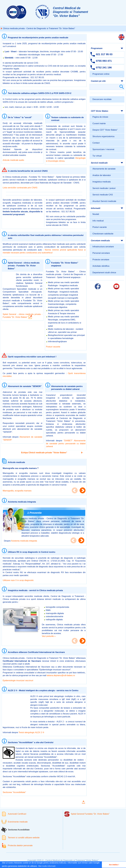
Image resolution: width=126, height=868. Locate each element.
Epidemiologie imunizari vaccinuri (18, 680)
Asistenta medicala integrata (24, 541)
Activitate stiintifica (101, 266)
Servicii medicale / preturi (104, 188)
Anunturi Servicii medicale (104, 201)
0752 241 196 (104, 67)
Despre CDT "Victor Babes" (105, 130)
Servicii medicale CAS (103, 195)
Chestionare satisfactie (103, 234)
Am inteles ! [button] (114, 865)
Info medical (98, 221)
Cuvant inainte (99, 123)
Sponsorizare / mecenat (103, 149)
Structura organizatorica (103, 136)
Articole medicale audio (13, 160)
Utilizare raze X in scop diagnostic (18, 580)
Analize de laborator (102, 175)
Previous (75, 490)
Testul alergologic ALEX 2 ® (31, 732)
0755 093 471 (104, 61)
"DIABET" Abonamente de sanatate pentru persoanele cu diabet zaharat (66, 444)
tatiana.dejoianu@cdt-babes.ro (61, 675)
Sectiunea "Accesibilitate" (14, 792)
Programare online (101, 74)
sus (83, 802)
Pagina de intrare (100, 117)
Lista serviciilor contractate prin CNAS (20, 188)
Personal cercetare (101, 253)
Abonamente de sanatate (104, 169)
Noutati (96, 214)
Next (83, 490)
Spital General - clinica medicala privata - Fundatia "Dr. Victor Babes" (23, 316)
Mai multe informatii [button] (47, 866)
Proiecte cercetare (101, 260)
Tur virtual (97, 156)
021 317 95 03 (104, 54)
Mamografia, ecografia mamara (17, 491)
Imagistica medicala (101, 182)
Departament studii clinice (104, 273)
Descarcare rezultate (102, 99)
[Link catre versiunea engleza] (121, 37)
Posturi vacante (53, 347)
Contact (96, 143)
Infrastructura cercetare (103, 247)
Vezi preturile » (49, 636)
